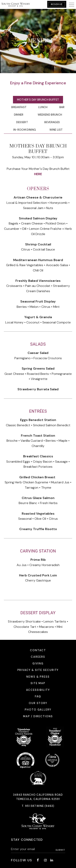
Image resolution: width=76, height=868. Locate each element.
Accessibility (38, 690)
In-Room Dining (25, 130)
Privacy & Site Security (38, 670)
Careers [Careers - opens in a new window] (38, 657)
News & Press (38, 677)
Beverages (52, 122)
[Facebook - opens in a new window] (38, 860)
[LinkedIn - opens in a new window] (52, 860)
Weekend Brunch (50, 115)
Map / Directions (38, 716)
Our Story (38, 703)
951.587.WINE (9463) (40, 806)
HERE (38, 174)
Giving (38, 663)
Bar (62, 107)
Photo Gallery (38, 710)
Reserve (57, 4)
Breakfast (19, 107)
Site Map (38, 683)
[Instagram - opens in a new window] (45, 860)
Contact (38, 650)
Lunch (43, 107)
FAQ (38, 696)
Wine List (56, 130)
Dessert (22, 122)
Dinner (19, 115)
